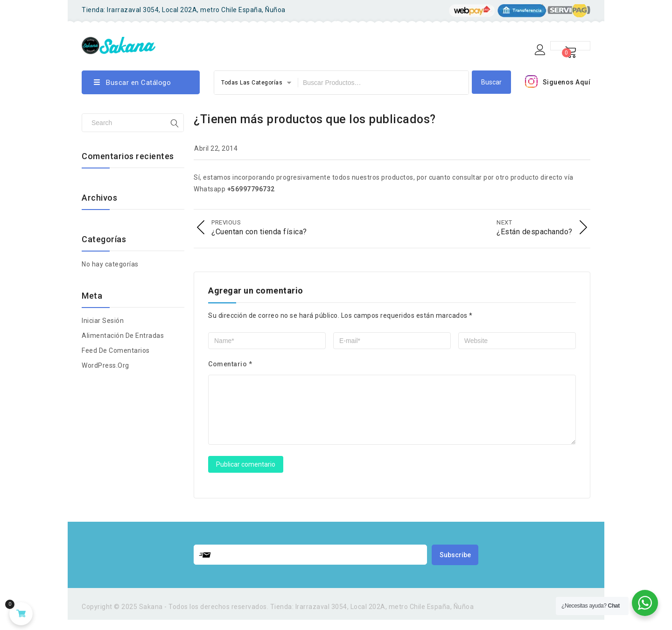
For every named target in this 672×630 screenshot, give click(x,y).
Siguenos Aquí (567, 82)
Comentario (230, 363)
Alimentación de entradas (123, 336)
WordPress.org (105, 365)
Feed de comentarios (116, 350)
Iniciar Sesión (103, 321)
